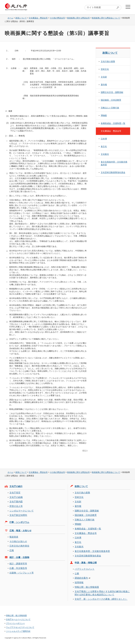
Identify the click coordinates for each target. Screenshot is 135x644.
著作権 (104, 85)
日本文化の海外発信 (19, 546)
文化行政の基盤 (108, 61)
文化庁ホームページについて (18, 619)
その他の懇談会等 (57, 18)
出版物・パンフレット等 (22, 573)
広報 (12, 550)
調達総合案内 (81, 578)
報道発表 (14, 537)
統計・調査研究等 (18, 564)
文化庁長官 (15, 493)
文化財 (104, 77)
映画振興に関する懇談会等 (78, 18)
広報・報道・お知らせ (20, 531)
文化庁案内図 (16, 502)
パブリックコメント (85, 569)
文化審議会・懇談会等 (38, 18)
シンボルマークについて (22, 511)
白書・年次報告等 (18, 568)
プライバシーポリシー (15, 623)
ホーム (10, 18)
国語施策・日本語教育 (111, 100)
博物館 (104, 115)
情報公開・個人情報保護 (87, 587)
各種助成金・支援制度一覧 (113, 123)
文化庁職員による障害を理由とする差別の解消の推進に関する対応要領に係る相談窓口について (102, 593)
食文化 (104, 146)
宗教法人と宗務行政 (110, 108)
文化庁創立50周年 (18, 515)
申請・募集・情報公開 (86, 563)
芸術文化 (105, 69)
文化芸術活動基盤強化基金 (113, 172)
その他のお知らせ (18, 541)
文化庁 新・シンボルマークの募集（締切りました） (101, 599)
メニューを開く (128, 7)
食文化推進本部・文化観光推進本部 (114, 163)
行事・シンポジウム (19, 522)
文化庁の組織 (16, 497)
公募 (77, 573)
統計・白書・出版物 (19, 557)
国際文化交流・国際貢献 (112, 92)
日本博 (104, 139)
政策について (21, 18)
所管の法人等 (16, 506)
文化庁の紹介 (16, 486)
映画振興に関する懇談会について (106, 18)
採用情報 (79, 582)
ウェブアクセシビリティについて (20, 627)
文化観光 (105, 154)
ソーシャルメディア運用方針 (18, 631)
